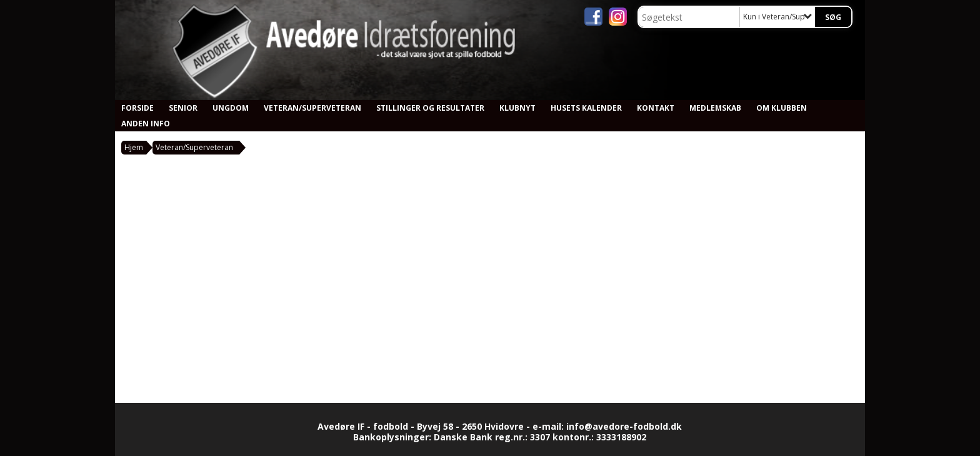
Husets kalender (586, 108)
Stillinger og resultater (430, 108)
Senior (183, 108)
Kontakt (656, 108)
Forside (137, 108)
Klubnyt (517, 108)
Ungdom (231, 108)
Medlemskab (715, 108)
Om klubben (782, 108)
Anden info (146, 124)
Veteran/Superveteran (312, 108)
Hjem (134, 147)
